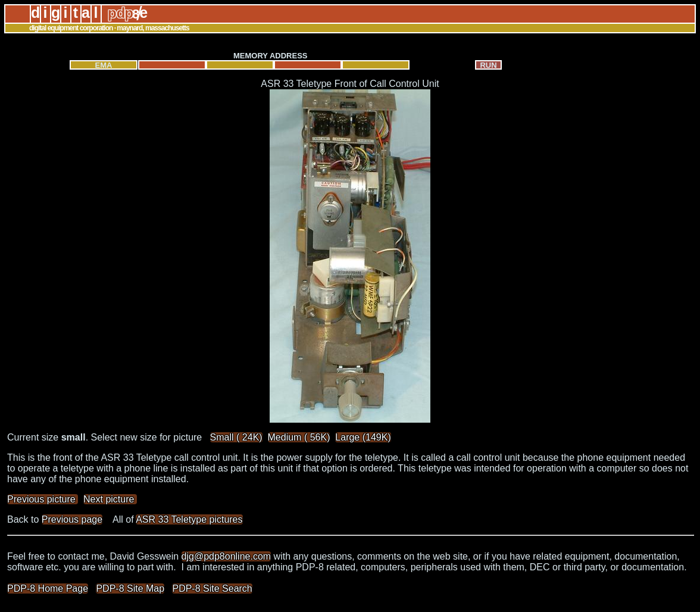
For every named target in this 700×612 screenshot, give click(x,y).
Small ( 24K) (236, 437)
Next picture (110, 499)
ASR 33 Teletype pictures (189, 519)
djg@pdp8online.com (226, 556)
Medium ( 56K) (299, 437)
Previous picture (43, 499)
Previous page (72, 519)
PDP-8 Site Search (212, 588)
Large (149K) (363, 437)
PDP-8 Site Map (130, 588)
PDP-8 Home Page (48, 588)
